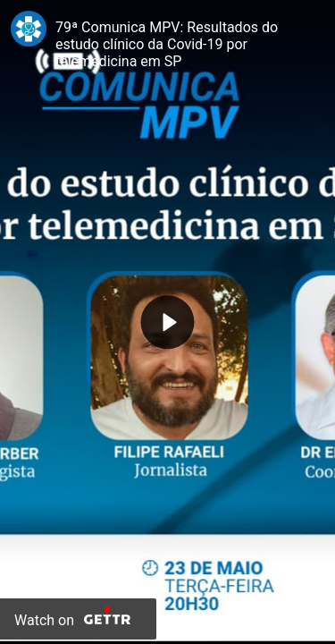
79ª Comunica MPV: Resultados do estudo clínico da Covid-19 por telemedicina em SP (167, 44)
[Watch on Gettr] (78, 619)
